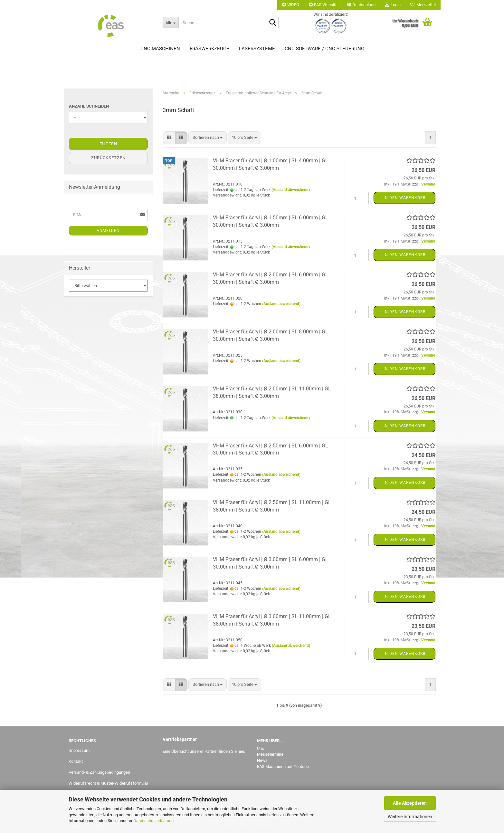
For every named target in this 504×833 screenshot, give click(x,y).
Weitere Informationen (410, 817)
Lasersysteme (257, 49)
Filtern (108, 144)
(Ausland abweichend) (291, 190)
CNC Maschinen (160, 49)
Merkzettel (423, 5)
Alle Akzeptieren (410, 803)
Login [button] (393, 5)
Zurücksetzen (108, 158)
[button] (361, 5)
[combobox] (208, 138)
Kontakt (76, 761)
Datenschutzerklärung (153, 821)
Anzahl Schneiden (89, 106)
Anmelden (108, 231)
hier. (241, 751)
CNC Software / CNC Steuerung (324, 49)
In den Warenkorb (404, 198)
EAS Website (323, 5)
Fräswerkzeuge (209, 49)
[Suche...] (171, 23)
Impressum (79, 750)
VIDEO (291, 5)
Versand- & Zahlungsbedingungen (99, 772)
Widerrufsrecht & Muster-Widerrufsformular (108, 783)
